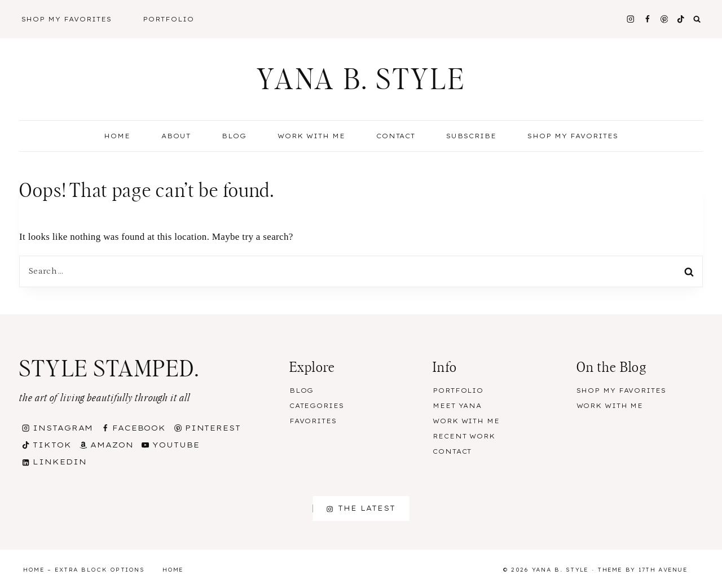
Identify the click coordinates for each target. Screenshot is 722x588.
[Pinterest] (664, 19)
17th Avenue (663, 570)
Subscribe (471, 136)
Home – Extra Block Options (84, 570)
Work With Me (311, 136)
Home (117, 136)
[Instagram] (630, 19)
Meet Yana (457, 406)
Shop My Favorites (67, 19)
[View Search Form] (697, 19)
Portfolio (168, 19)
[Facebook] (647, 19)
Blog (302, 390)
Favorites (313, 421)
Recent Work (464, 436)
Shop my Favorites (573, 136)
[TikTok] (681, 19)
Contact (396, 136)
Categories (317, 406)
